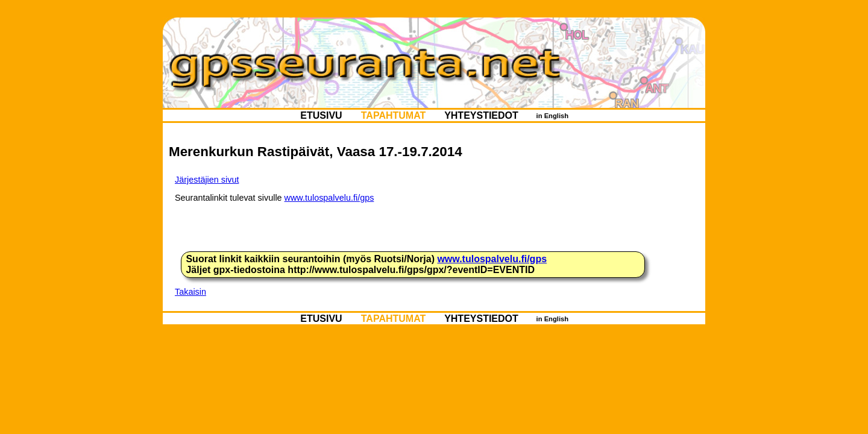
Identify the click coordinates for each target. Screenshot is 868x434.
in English (552, 116)
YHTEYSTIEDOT (481, 115)
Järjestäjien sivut (207, 180)
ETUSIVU (321, 115)
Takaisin (190, 292)
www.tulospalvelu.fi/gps (329, 198)
